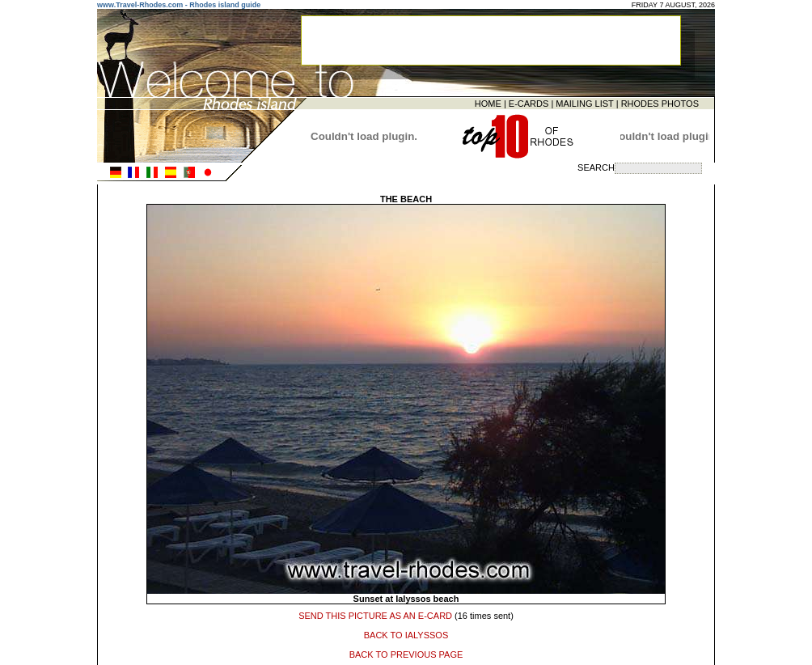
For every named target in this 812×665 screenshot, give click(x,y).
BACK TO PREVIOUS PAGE (406, 652)
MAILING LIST (584, 103)
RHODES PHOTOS (660, 103)
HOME (488, 103)
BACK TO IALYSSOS (406, 633)
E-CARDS (529, 103)
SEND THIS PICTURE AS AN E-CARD (375, 613)
